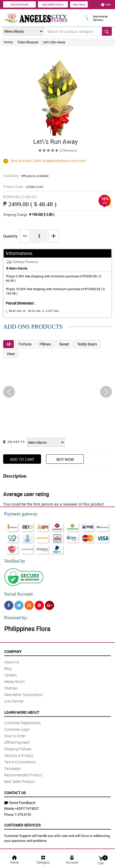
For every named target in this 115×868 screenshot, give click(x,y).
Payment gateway (21, 514)
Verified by (15, 561)
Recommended (20, 4)
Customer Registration (22, 723)
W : (32, 311)
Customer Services (22, 825)
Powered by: (16, 618)
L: (14, 311)
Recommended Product (23, 775)
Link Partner (14, 701)
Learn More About (22, 712)
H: (50, 311)
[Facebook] (9, 605)
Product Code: (23, 187)
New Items (79, 4)
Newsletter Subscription (24, 695)
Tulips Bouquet (28, 42)
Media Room (14, 682)
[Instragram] (29, 605)
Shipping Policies (18, 749)
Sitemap (11, 688)
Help (106, 4)
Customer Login (17, 729)
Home (8, 42)
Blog (8, 668)
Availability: (26, 176)
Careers (10, 675)
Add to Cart (22, 459)
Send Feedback (20, 802)
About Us (12, 662)
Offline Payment (17, 742)
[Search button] (107, 31)
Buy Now (65, 459)
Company (13, 652)
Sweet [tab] (64, 344)
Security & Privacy (19, 755)
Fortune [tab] (25, 344)
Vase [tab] (11, 354)
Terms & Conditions (20, 762)
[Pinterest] (39, 605)
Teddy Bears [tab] (87, 344)
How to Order (15, 736)
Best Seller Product (53, 4)
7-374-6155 (23, 815)
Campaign (13, 768)
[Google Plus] (50, 605)
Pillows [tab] (45, 344)
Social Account (18, 594)
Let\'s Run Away (54, 42)
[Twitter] (19, 605)
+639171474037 (27, 808)
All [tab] (8, 344)
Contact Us (15, 793)
